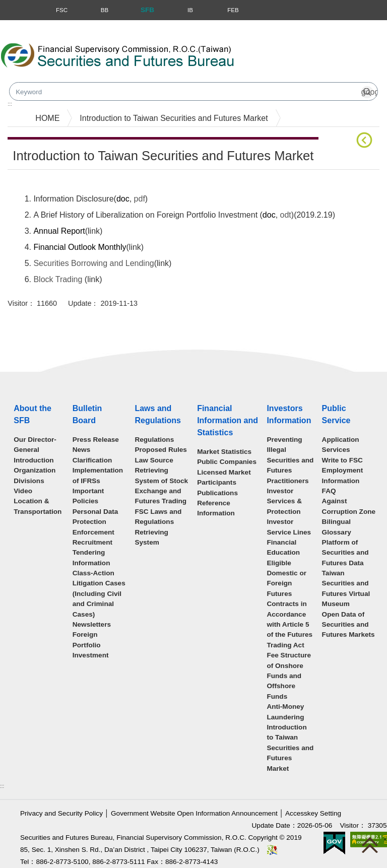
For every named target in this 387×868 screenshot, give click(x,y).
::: (2, 786)
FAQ (329, 491)
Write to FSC (342, 460)
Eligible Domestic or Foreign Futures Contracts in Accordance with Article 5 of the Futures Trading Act (289, 604)
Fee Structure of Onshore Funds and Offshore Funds (289, 676)
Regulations (154, 440)
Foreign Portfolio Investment (91, 645)
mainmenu (19, 106)
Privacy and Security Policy (61, 813)
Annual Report (59, 231)
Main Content (31, 185)
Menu (9, 10)
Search (289, 59)
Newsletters (92, 624)
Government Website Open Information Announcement (194, 813)
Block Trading (58, 279)
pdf (140, 199)
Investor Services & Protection (284, 501)
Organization (35, 470)
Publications (217, 493)
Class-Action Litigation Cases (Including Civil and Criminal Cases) (99, 594)
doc (123, 199)
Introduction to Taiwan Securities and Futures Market (174, 118)
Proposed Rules (161, 450)
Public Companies (227, 462)
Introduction (34, 460)
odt (286, 215)
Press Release (96, 440)
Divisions (29, 481)
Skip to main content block (47, 25)
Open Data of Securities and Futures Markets (348, 625)
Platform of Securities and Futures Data (345, 553)
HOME (47, 118)
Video (23, 491)
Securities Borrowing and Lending (93, 263)
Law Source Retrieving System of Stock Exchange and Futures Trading (161, 481)
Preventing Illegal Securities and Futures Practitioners (290, 460)
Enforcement (93, 532)
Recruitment (92, 542)
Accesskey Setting (313, 813)
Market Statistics (224, 452)
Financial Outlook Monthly (80, 247)
